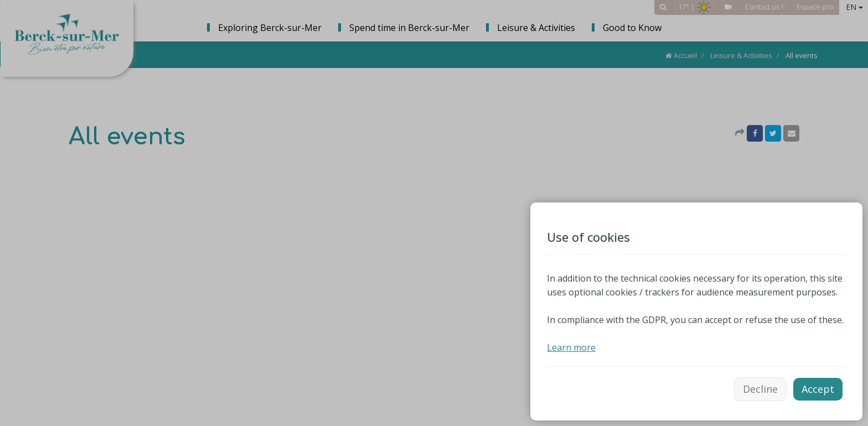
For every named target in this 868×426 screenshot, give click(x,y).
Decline (760, 389)
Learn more (571, 347)
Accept (818, 389)
